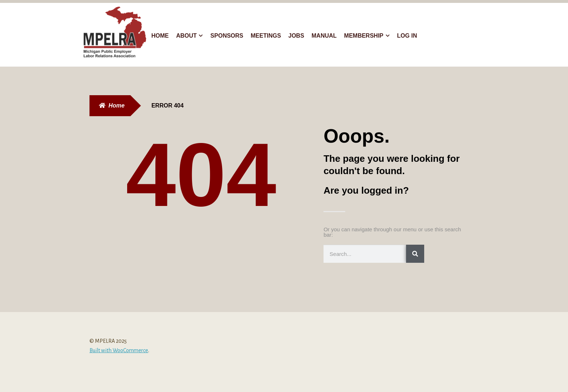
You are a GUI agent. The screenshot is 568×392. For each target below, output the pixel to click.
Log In (407, 36)
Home (160, 36)
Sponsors (227, 36)
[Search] (415, 254)
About (186, 36)
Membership (364, 36)
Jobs (296, 36)
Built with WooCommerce (119, 350)
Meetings (266, 36)
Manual (324, 36)
